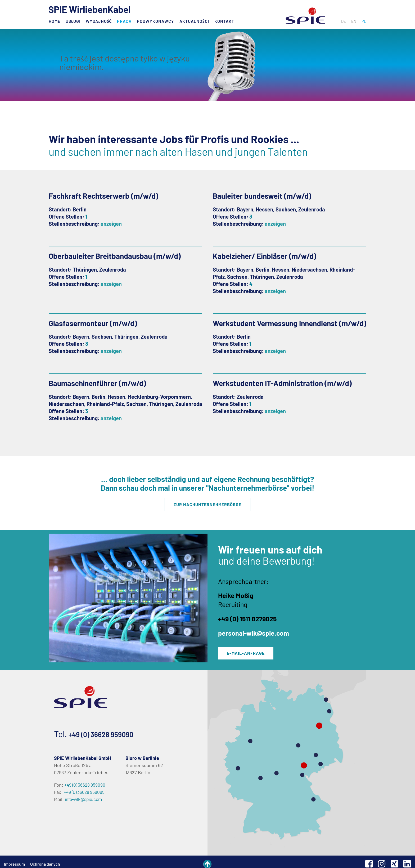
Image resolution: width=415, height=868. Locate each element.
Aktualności (194, 21)
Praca (124, 21)
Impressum (14, 860)
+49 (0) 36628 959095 (85, 788)
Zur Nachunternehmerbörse (207, 503)
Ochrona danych (45, 860)
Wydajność (99, 21)
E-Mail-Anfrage (249, 650)
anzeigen (111, 224)
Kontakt (224, 21)
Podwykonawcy (155, 21)
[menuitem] (344, 21)
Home (55, 21)
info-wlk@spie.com (85, 795)
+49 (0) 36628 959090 (108, 729)
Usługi (73, 21)
